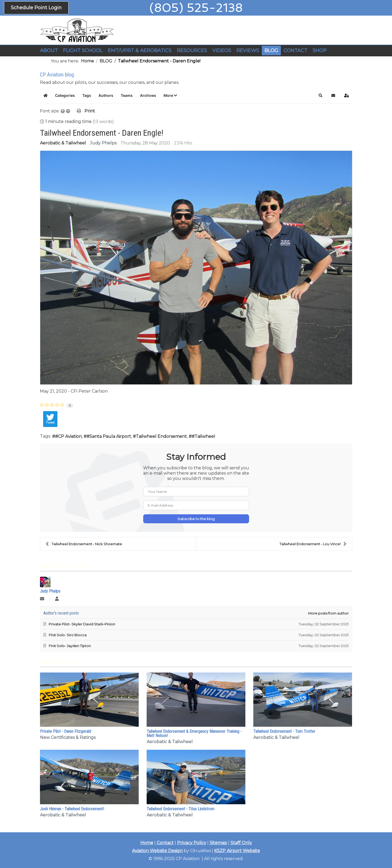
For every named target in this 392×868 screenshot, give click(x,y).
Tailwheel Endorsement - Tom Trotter (284, 731)
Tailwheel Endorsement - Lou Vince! (313, 544)
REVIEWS (248, 51)
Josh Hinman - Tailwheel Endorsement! (72, 809)
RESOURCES (192, 51)
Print (90, 111)
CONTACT (295, 51)
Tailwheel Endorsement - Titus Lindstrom (181, 809)
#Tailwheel (203, 436)
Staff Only (241, 843)
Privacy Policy (192, 843)
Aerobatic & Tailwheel (63, 143)
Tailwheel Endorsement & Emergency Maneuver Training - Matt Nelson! (194, 733)
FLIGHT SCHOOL (83, 51)
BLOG (271, 51)
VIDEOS (222, 51)
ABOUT (49, 51)
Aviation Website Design (157, 851)
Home (147, 843)
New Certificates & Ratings (68, 737)
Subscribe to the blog (196, 519)
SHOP (320, 51)
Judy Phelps (103, 143)
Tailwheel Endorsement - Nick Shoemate (84, 544)
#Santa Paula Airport (109, 436)
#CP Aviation (68, 436)
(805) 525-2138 (196, 8)
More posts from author (328, 613)
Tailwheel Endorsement (161, 436)
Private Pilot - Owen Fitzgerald (66, 731)
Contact (165, 843)
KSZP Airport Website (237, 851)
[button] (170, 96)
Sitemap (218, 843)
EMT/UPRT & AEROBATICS (140, 51)
